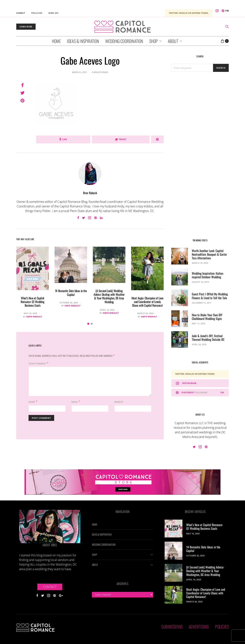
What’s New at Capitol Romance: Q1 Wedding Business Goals (32, 302)
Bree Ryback (90, 193)
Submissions (172, 627)
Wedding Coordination (124, 41)
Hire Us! (53, 13)
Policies (37, 13)
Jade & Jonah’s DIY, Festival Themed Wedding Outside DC (208, 338)
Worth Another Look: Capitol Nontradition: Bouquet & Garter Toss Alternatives (209, 254)
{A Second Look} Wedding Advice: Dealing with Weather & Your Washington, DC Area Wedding (109, 296)
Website (119, 402)
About (173, 41)
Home (56, 41)
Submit (21, 13)
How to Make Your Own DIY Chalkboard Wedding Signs (207, 317)
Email (75, 402)
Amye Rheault (34, 317)
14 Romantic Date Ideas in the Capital (71, 293)
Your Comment (37, 363)
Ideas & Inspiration (83, 41)
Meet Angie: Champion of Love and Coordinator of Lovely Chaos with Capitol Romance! (147, 302)
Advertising (199, 627)
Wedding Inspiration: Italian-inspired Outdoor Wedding (208, 275)
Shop (154, 41)
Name (32, 402)
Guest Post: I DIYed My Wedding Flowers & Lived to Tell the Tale (210, 296)
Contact (50, 587)
